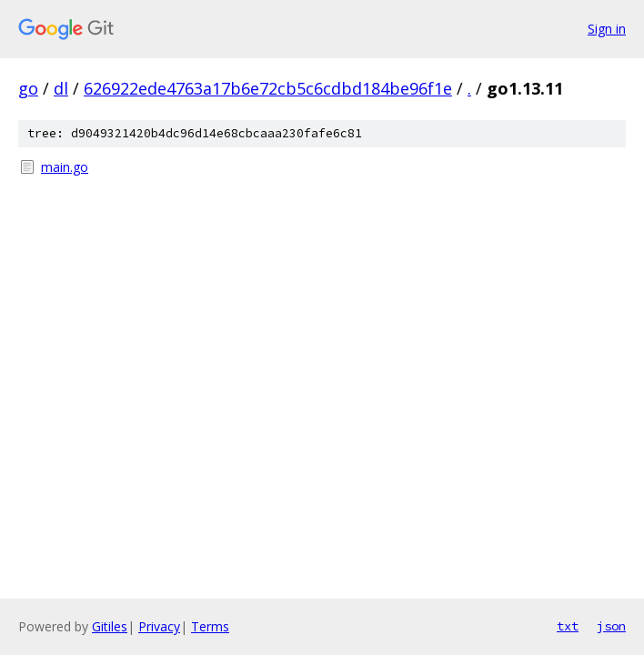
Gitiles (110, 626)
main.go (65, 167)
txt (568, 626)
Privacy (159, 626)
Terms (210, 626)
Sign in (607, 29)
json (611, 626)
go (28, 88)
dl (61, 88)
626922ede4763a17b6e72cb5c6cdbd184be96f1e (268, 88)
